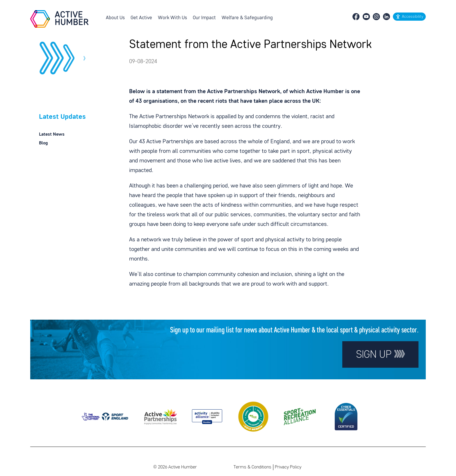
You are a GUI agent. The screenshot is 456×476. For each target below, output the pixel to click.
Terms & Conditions (252, 467)
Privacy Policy (288, 467)
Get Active (141, 18)
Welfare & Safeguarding (247, 18)
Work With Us (172, 18)
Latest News (52, 135)
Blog (43, 143)
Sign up (380, 355)
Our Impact (204, 18)
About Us (115, 18)
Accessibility (413, 17)
